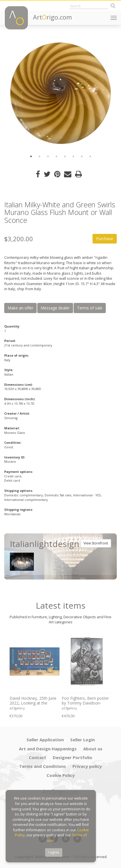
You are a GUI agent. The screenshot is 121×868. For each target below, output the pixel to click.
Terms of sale (90, 308)
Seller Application (45, 740)
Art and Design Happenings (48, 749)
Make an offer (20, 308)
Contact (38, 757)
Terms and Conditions (43, 766)
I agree (54, 852)
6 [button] (73, 156)
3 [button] (48, 156)
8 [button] (90, 156)
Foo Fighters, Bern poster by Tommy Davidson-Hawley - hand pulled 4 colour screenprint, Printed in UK (86, 701)
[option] (60, 93)
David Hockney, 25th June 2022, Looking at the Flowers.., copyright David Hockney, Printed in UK (33, 701)
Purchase (105, 239)
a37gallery (17, 708)
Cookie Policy (61, 775)
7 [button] (82, 156)
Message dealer (55, 308)
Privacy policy (87, 766)
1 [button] (31, 156)
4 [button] (56, 156)
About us (93, 749)
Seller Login (82, 740)
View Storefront (96, 543)
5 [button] (65, 156)
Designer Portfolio (72, 757)
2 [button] (39, 156)
